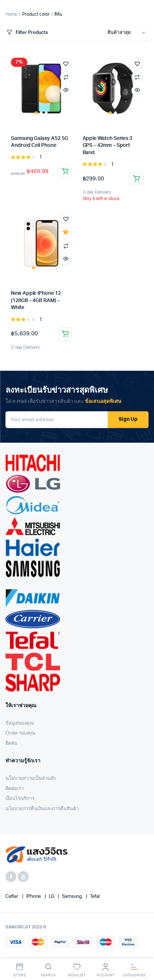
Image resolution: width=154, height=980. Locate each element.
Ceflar (12, 897)
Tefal (95, 897)
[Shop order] (128, 33)
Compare (66, 77)
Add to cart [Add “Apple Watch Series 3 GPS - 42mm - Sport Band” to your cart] (137, 179)
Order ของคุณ (20, 733)
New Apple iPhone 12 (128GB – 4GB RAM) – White (36, 300)
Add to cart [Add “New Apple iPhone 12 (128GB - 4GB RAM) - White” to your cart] (65, 334)
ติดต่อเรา (15, 789)
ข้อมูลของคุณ (20, 723)
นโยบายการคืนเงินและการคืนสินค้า (42, 809)
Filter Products (27, 33)
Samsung (72, 897)
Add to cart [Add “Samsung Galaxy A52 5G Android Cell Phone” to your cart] (65, 171)
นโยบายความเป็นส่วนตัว (31, 779)
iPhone (34, 897)
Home (11, 14)
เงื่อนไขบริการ (20, 799)
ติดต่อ (11, 743)
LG (52, 897)
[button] (66, 64)
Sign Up (128, 419)
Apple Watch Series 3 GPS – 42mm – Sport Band (108, 146)
